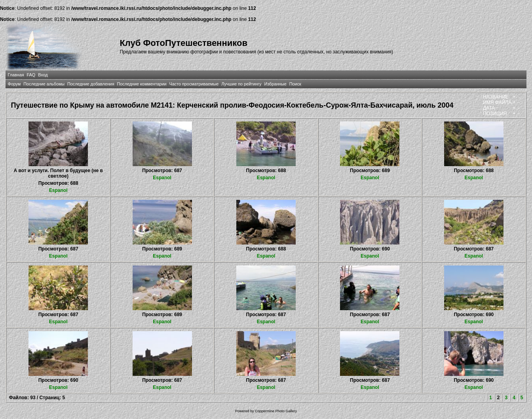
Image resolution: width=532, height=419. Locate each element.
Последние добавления (91, 84)
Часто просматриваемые (194, 84)
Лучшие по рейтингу (241, 84)
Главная (16, 75)
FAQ (31, 75)
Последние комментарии (142, 84)
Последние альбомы (44, 84)
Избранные (275, 84)
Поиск (295, 84)
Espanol (58, 190)
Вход (43, 75)
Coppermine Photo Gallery (276, 411)
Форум (14, 84)
